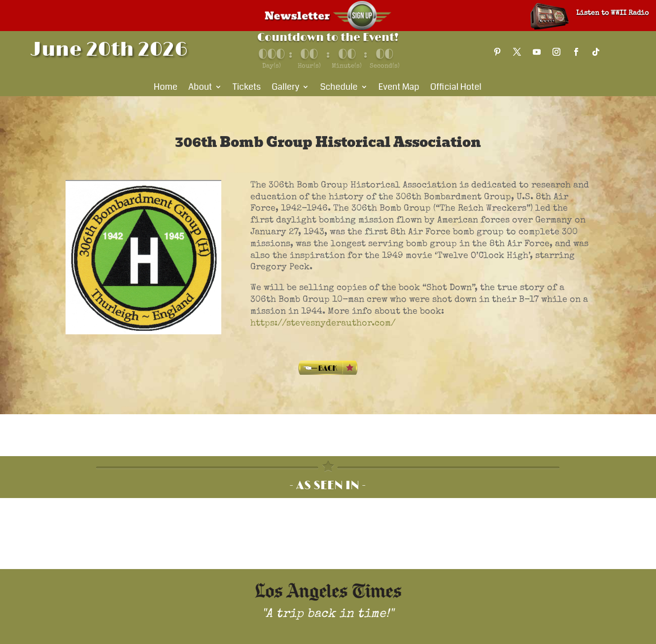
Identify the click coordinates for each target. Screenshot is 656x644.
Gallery (285, 88)
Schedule (339, 88)
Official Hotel (456, 88)
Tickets (247, 88)
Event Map (399, 88)
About (200, 88)
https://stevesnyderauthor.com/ (323, 323)
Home (166, 88)
